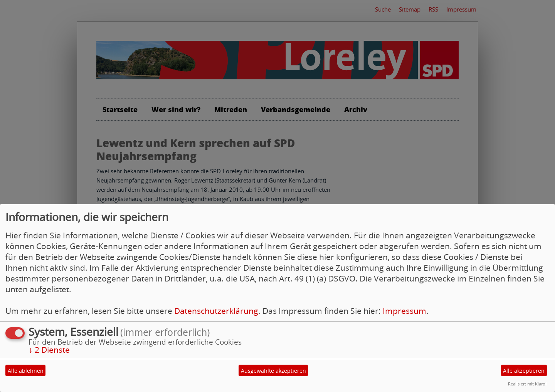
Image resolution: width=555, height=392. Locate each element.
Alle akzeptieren (524, 371)
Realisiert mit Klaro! (527, 384)
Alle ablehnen (26, 371)
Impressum (404, 311)
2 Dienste (49, 350)
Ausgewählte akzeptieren (273, 371)
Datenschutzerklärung (216, 311)
